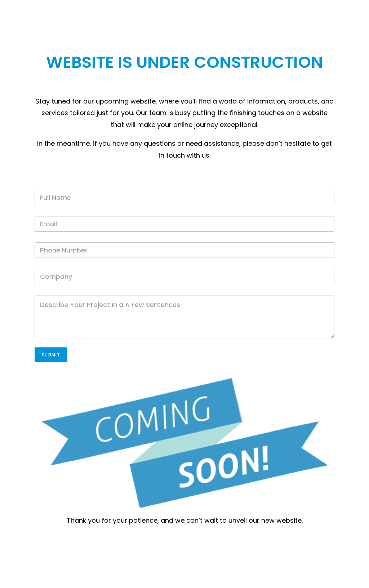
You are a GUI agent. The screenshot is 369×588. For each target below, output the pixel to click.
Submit (51, 355)
